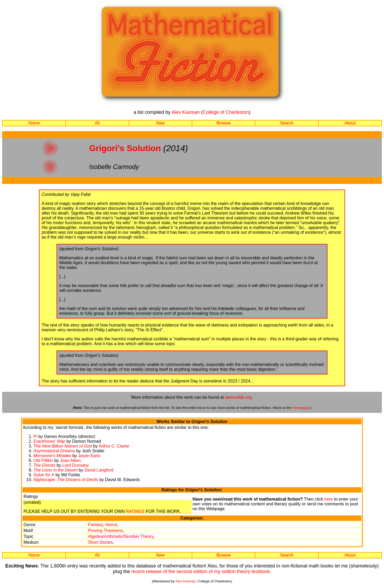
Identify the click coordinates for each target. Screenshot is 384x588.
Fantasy (95, 525)
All (97, 123)
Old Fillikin (43, 460)
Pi (35, 436)
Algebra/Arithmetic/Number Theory (121, 536)
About (350, 123)
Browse (224, 123)
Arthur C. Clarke (114, 446)
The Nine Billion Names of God (63, 446)
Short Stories (100, 542)
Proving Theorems (105, 531)
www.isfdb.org (238, 397)
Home (34, 123)
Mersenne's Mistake (52, 456)
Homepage (301, 408)
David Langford (99, 470)
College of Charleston (226, 112)
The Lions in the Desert (55, 470)
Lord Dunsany (76, 465)
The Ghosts (44, 465)
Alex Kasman (186, 112)
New (160, 123)
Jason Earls (89, 456)
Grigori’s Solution (125, 148)
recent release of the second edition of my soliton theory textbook (200, 571)
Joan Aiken (70, 460)
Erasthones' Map (49, 441)
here (329, 499)
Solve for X (44, 475)
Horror (111, 525)
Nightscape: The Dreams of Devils (66, 480)
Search (287, 123)
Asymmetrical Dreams (54, 451)
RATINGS (135, 511)
